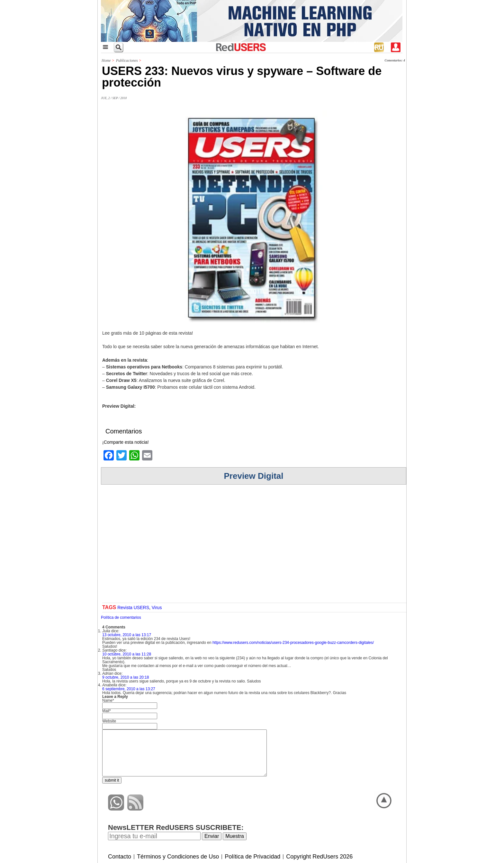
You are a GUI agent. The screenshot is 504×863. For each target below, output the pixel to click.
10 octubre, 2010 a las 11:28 (127, 654)
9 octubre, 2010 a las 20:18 (126, 677)
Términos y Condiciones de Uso (178, 857)
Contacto (120, 857)
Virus (157, 608)
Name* (108, 701)
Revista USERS (133, 608)
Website (109, 721)
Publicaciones (127, 60)
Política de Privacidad (252, 857)
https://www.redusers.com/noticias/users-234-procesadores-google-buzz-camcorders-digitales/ (293, 643)
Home (106, 60)
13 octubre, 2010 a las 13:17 (127, 635)
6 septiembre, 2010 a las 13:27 (129, 689)
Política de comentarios (121, 617)
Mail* (107, 711)
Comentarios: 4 (395, 60)
